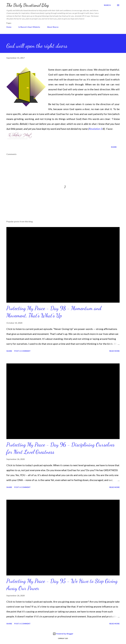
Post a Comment (22, 351)
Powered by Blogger (63, 634)
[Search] (107, 5)
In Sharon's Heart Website (29, 27)
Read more (114, 351)
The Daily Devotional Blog (28, 5)
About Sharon (53, 27)
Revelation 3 (95, 129)
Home (9, 27)
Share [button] (114, 147)
